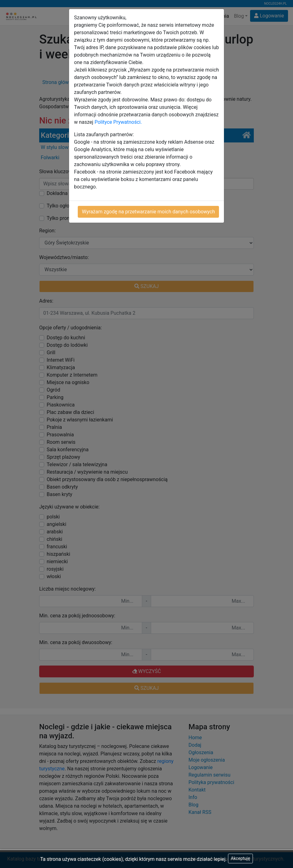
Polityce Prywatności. (118, 122)
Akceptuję (240, 858)
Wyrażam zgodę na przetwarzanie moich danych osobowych (148, 212)
